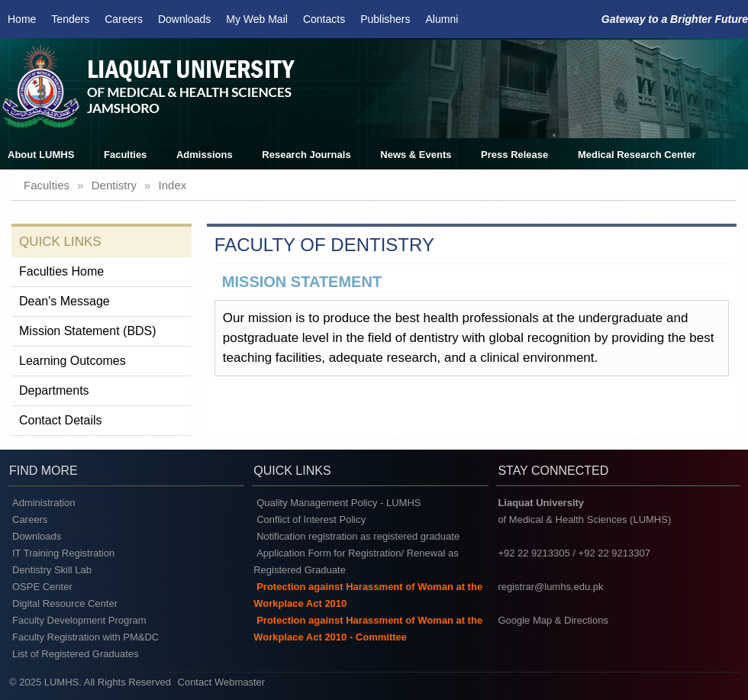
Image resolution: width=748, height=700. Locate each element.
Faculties (125, 155)
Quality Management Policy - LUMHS (339, 503)
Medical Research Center (637, 155)
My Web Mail (257, 19)
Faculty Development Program (79, 620)
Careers (124, 19)
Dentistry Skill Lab (52, 570)
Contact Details (61, 420)
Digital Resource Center (65, 603)
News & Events (416, 155)
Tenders (70, 19)
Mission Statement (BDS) (88, 331)
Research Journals (306, 155)
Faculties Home (61, 271)
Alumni (442, 19)
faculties (47, 185)
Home (22, 19)
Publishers (385, 19)
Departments (54, 390)
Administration (44, 503)
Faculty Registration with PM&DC (85, 637)
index (173, 185)
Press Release (514, 155)
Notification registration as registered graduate (358, 536)
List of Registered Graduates (75, 654)
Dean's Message (64, 301)
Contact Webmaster (222, 682)
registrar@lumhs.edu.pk (550, 587)
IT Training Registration (63, 553)
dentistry (114, 185)
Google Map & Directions (553, 620)
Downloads (184, 19)
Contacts (324, 19)
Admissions (205, 155)
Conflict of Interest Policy (311, 519)
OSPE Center (42, 587)
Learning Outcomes (73, 361)
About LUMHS (41, 155)
